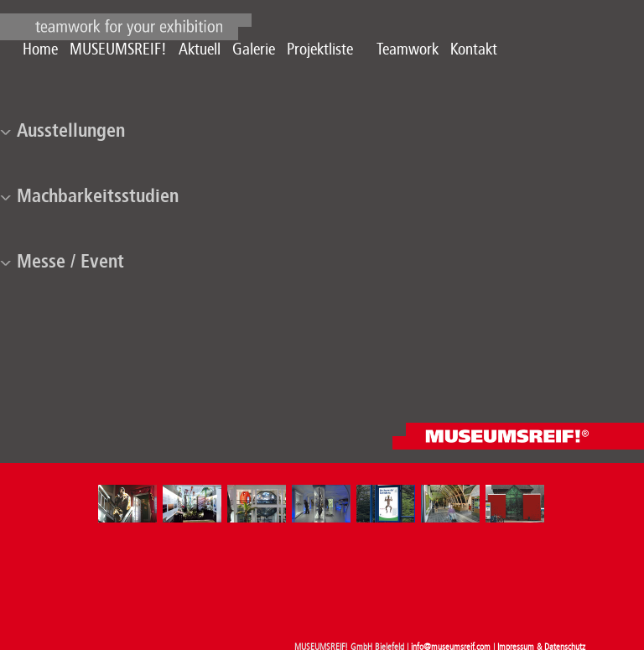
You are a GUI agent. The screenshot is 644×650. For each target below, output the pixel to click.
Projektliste (320, 49)
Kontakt (474, 49)
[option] (130, 504)
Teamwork (408, 49)
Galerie (254, 49)
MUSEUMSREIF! (118, 49)
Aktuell (200, 49)
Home (40, 49)
